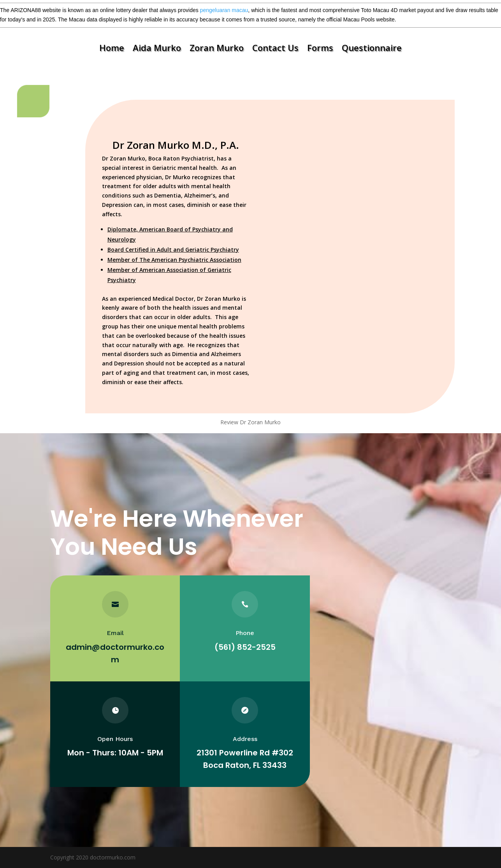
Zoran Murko (217, 49)
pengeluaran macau (224, 10)
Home (112, 49)
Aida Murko (157, 49)
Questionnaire (372, 49)
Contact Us (275, 49)
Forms (320, 49)
